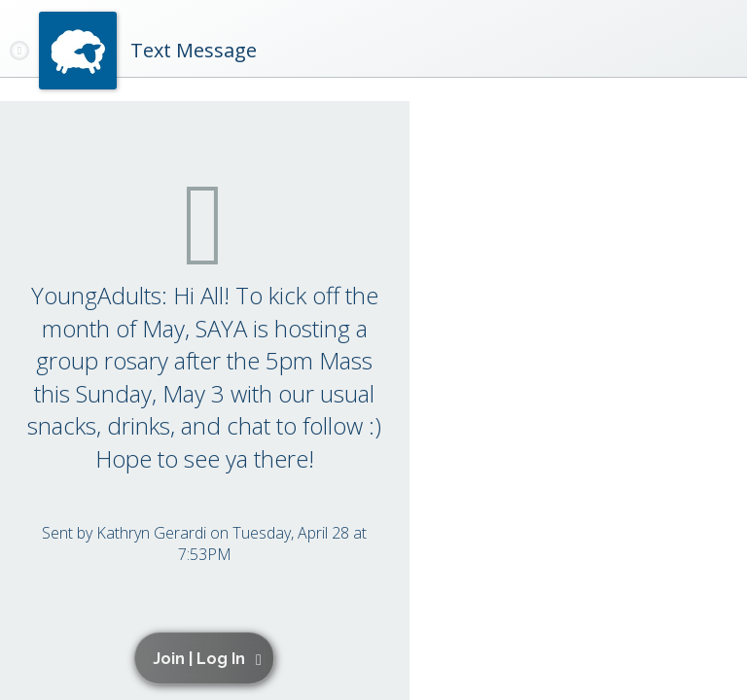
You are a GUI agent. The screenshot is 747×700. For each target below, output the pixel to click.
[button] (208, 658)
